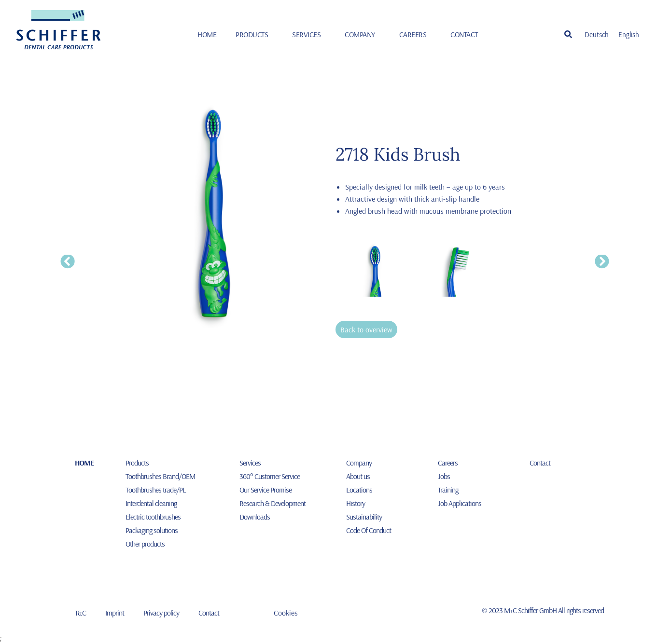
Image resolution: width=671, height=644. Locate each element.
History (356, 503)
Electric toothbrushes (153, 517)
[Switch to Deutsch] (597, 34)
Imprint (115, 613)
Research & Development (273, 503)
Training (448, 490)
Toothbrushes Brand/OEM (160, 476)
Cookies (286, 613)
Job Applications (460, 503)
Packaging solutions (152, 530)
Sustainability (364, 517)
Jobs (444, 476)
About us (358, 476)
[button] (568, 34)
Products (254, 34)
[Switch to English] (629, 34)
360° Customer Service (270, 476)
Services (309, 34)
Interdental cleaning (151, 503)
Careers (415, 34)
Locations (359, 490)
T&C (80, 613)
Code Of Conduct (369, 530)
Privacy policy (161, 613)
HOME (207, 34)
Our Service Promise (266, 490)
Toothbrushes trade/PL (156, 490)
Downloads (255, 517)
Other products (145, 544)
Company (362, 34)
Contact (464, 34)
